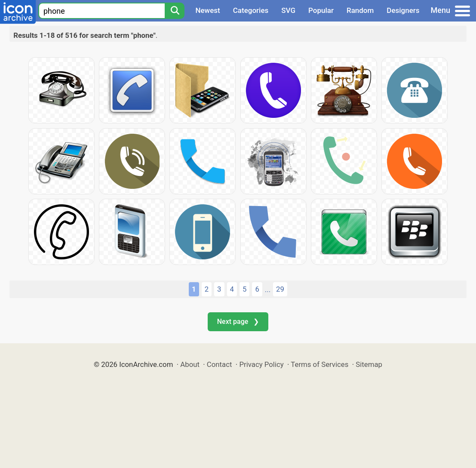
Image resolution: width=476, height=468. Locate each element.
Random (360, 10)
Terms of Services (319, 364)
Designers (403, 10)
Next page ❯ (238, 322)
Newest (207, 10)
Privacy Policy (261, 364)
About (190, 364)
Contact (220, 364)
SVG (288, 10)
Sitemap (369, 364)
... (268, 289)
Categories (251, 10)
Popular (321, 10)
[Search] (175, 11)
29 (280, 289)
